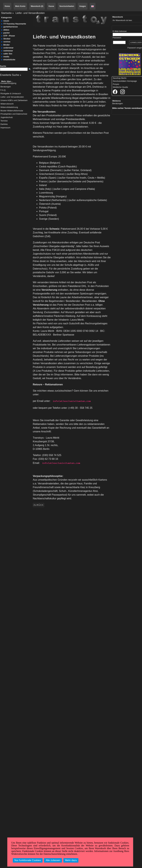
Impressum (5, 128)
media (6, 57)
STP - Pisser (9, 36)
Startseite (6, 13)
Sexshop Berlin (120, 78)
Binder (7, 45)
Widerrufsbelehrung (9, 107)
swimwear (8, 51)
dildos (6, 30)
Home (7, 6)
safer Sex (8, 54)
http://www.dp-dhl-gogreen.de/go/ (87, 105)
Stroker (7, 39)
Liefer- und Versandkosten (30, 13)
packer (7, 33)
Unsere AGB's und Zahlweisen (14, 101)
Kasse (51, 6)
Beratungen (6, 87)
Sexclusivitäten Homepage (125, 81)
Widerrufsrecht (7, 104)
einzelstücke (9, 60)
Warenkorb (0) (37, 6)
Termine (4, 121)
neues (6, 21)
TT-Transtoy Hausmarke (15, 24)
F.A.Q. (3, 90)
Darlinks (4, 124)
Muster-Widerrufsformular (12, 111)
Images (83, 6)
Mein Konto (20, 6)
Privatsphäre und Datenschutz (14, 114)
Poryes (116, 84)
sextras (7, 42)
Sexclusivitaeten (67, 6)
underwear (9, 48)
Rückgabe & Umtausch (11, 94)
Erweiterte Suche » (11, 75)
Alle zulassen (53, 860)
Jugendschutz (7, 117)
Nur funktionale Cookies (28, 860)
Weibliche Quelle (120, 87)
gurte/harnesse (11, 27)
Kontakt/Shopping (8, 83)
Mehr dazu (71, 860)
